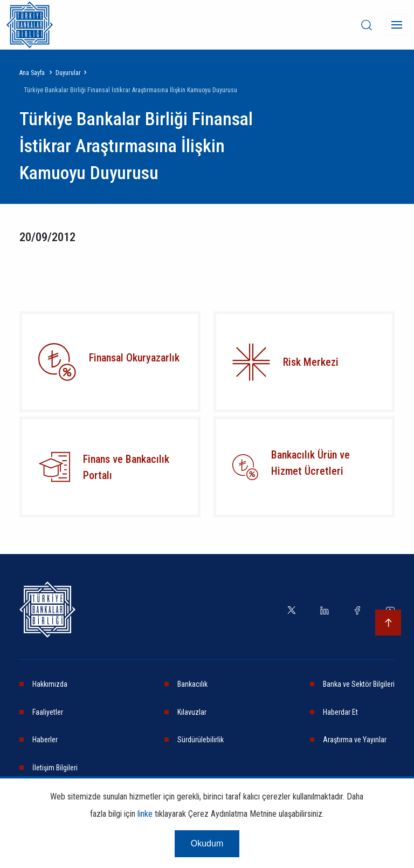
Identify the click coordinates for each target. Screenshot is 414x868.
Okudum (207, 843)
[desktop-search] (367, 25)
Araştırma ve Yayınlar (355, 740)
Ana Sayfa (32, 73)
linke (145, 814)
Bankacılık (192, 684)
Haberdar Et (340, 712)
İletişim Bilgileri (55, 768)
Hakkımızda (50, 684)
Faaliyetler (48, 712)
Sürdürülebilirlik (201, 740)
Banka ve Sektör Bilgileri (359, 684)
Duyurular (68, 73)
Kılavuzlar (192, 712)
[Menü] (397, 25)
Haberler (45, 740)
